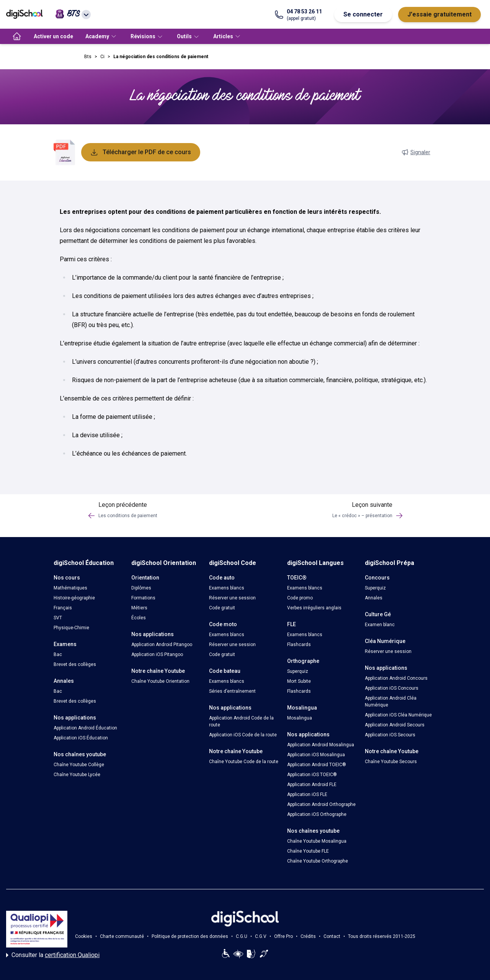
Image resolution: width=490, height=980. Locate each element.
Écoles (139, 618)
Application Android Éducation (85, 728)
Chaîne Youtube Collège (79, 765)
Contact (332, 936)
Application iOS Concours (392, 688)
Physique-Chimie (71, 628)
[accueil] (17, 36)
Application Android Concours (396, 678)
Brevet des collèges (75, 664)
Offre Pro (283, 936)
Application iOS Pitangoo (157, 654)
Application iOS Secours (390, 735)
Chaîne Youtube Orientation (160, 681)
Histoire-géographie (74, 598)
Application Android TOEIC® (317, 765)
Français (63, 608)
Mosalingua (300, 718)
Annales (374, 598)
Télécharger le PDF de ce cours (141, 152)
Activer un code (53, 36)
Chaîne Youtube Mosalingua (317, 841)
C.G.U (242, 936)
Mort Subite (299, 681)
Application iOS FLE (307, 794)
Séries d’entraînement (232, 691)
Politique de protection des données (190, 936)
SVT (58, 618)
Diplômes (141, 588)
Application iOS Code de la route (243, 735)
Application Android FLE (312, 785)
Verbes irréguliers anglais (314, 608)
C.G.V (261, 936)
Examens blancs (227, 588)
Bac (58, 654)
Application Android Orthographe (321, 804)
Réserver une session (232, 598)
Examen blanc (380, 625)
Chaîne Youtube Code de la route (244, 762)
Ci (102, 57)
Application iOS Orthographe (317, 814)
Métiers (139, 608)
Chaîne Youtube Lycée (77, 775)
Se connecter (363, 14)
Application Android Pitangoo (162, 645)
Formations (143, 598)
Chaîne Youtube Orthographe (318, 861)
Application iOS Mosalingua (316, 755)
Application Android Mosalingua (321, 745)
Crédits (308, 936)
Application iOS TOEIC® (312, 775)
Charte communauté (122, 936)
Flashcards (299, 645)
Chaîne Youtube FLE (308, 851)
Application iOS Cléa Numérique (398, 715)
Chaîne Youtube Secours (391, 762)
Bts (88, 57)
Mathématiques (70, 588)
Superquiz (298, 671)
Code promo (300, 598)
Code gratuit (222, 608)
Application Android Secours (395, 725)
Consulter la (53, 955)
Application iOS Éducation (81, 738)
